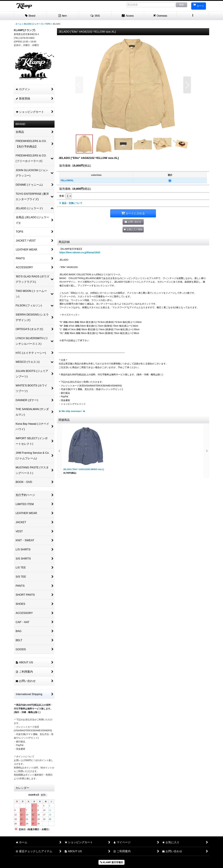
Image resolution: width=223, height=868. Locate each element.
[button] (95, 16)
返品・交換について (71, 203)
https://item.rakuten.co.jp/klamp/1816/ (80, 252)
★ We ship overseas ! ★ (72, 411)
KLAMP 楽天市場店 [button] (111, 862)
